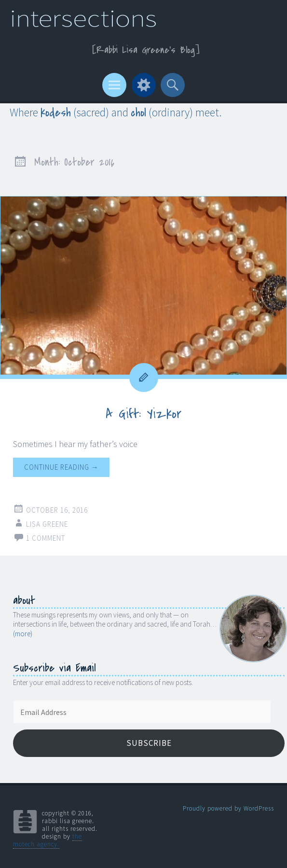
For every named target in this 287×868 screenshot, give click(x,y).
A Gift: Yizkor (143, 414)
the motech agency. (48, 840)
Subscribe (149, 743)
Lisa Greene (47, 524)
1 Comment (46, 538)
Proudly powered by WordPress (228, 808)
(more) (23, 634)
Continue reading (61, 467)
